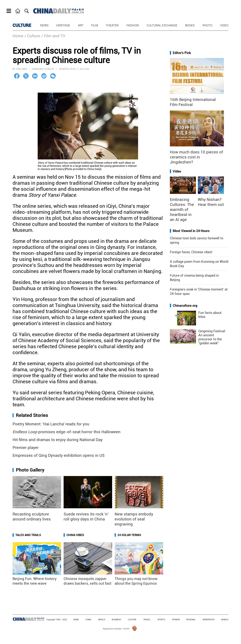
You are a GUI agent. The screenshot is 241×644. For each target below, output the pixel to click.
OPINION (176, 620)
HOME (76, 620)
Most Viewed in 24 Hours (191, 231)
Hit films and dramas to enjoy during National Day (58, 440)
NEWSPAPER (209, 620)
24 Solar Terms (129, 535)
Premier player (26, 448)
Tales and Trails (28, 535)
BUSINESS (116, 620)
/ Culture (32, 36)
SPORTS (161, 620)
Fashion (133, 25)
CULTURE (22, 25)
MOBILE (225, 620)
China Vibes (75, 535)
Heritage (63, 25)
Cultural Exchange (162, 25)
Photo (207, 25)
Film (95, 25)
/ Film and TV (53, 36)
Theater (112, 25)
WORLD (102, 620)
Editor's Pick (182, 53)
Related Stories (32, 415)
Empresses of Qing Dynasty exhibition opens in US (59, 455)
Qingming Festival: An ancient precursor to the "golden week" (212, 337)
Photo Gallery (30, 470)
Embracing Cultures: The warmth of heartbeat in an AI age (182, 210)
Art (81, 25)
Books (190, 25)
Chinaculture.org (185, 306)
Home (18, 36)
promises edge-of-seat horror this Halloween (67, 432)
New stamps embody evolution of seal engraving (134, 519)
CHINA (88, 620)
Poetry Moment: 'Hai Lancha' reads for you (51, 424)
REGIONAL (191, 620)
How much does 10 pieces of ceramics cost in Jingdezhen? (196, 157)
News (44, 25)
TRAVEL (147, 620)
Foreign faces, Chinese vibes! (191, 252)
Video (224, 25)
